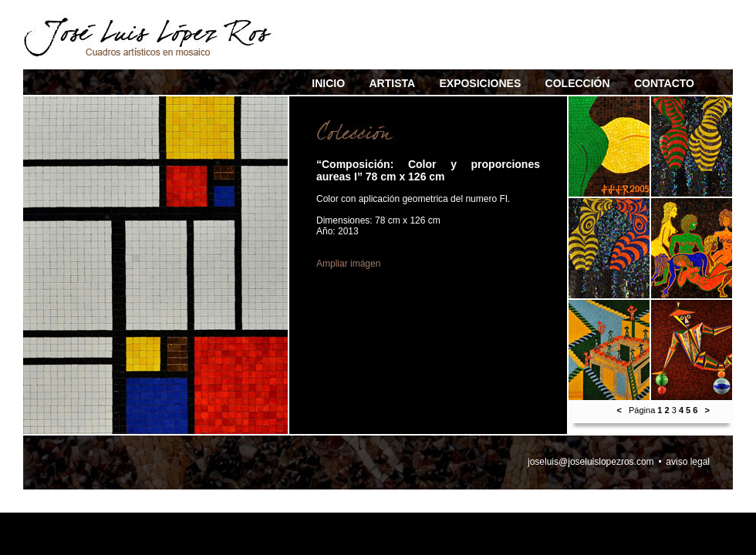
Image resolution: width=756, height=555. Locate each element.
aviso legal (688, 462)
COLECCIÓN (578, 83)
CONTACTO (664, 83)
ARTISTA (392, 83)
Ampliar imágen (348, 264)
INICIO (328, 83)
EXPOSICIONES (480, 83)
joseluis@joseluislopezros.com (591, 462)
